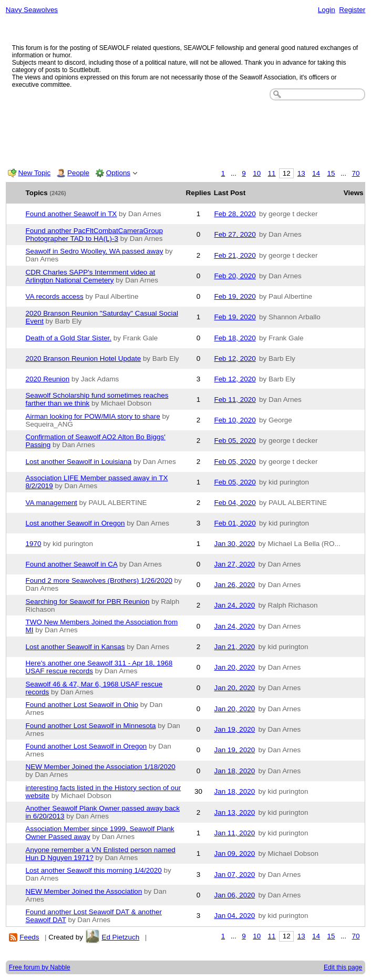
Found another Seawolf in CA (72, 564)
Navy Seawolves (32, 10)
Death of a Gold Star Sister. (69, 338)
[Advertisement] (186, 132)
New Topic (35, 173)
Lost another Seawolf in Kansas (75, 647)
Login (327, 10)
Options (118, 173)
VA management (51, 503)
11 (272, 173)
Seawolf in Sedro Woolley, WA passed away (95, 251)
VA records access (55, 296)
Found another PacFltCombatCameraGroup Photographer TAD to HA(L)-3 (94, 235)
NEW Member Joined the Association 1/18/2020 (101, 767)
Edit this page (343, 967)
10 (257, 173)
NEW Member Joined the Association (84, 891)
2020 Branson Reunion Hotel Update (84, 358)
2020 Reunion (48, 379)
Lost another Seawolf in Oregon (75, 523)
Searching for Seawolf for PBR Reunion (88, 602)
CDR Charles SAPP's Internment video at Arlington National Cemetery (91, 276)
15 (331, 173)
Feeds (29, 937)
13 (301, 173)
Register (352, 10)
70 (356, 173)
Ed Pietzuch (120, 937)
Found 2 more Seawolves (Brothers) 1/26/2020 (99, 580)
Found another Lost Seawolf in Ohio (82, 705)
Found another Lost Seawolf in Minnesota (91, 726)
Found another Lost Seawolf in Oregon (86, 746)
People (78, 173)
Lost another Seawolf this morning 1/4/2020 (94, 870)
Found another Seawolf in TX (71, 214)
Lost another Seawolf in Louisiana (79, 462)
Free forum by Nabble (40, 967)
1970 (34, 544)
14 (316, 173)
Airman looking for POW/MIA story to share (93, 416)
